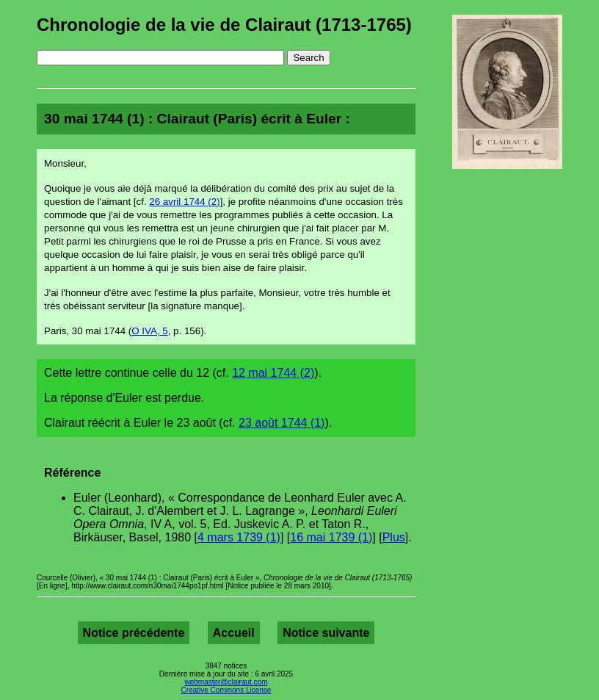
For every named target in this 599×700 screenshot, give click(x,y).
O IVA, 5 (149, 331)
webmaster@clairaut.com (226, 682)
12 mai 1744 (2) (273, 373)
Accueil (234, 633)
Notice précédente (134, 633)
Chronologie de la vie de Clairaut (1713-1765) (224, 25)
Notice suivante (326, 633)
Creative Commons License (226, 690)
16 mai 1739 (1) (331, 537)
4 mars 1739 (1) (239, 537)
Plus (394, 537)
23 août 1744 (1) (282, 423)
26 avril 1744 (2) (184, 202)
